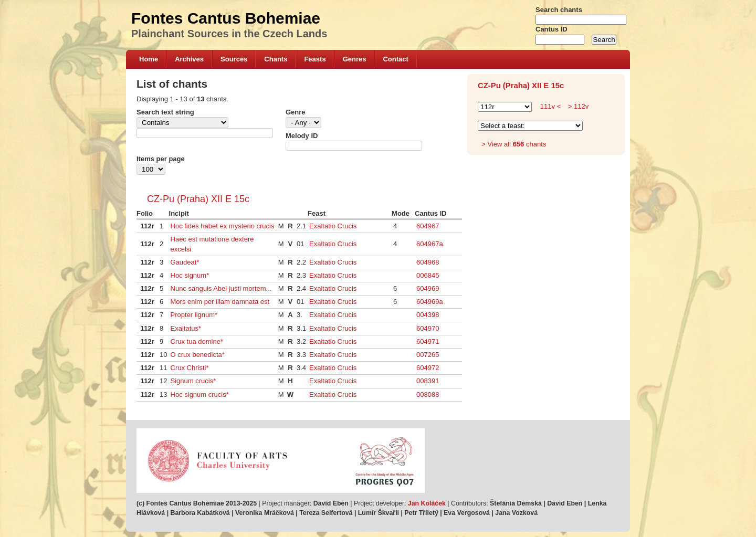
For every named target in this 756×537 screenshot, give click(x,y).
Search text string (165, 112)
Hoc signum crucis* (200, 394)
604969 (428, 288)
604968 (428, 262)
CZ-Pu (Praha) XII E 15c (198, 199)
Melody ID (302, 136)
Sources (234, 59)
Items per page (161, 159)
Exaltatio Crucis (333, 226)
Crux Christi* (190, 368)
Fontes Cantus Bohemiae (226, 18)
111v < (550, 106)
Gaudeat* (185, 262)
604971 (428, 341)
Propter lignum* (194, 315)
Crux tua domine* (197, 341)
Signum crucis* (193, 381)
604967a (430, 244)
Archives (189, 59)
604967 (428, 226)
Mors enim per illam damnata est (220, 302)
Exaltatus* (186, 328)
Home (149, 59)
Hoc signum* (190, 275)
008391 (428, 381)
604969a (430, 302)
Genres (355, 59)
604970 (428, 328)
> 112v (577, 106)
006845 (428, 275)
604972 (428, 368)
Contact (395, 59)
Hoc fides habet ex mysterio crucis (223, 226)
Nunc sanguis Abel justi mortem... (221, 288)
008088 (428, 394)
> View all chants (514, 144)
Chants (276, 59)
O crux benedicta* (198, 355)
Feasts (315, 59)
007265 (428, 355)
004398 (428, 315)
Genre (296, 112)
